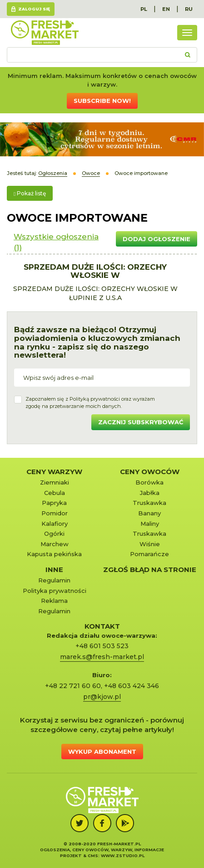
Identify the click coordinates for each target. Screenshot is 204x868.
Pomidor (55, 513)
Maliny (150, 524)
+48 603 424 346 (132, 686)
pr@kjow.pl (102, 697)
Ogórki (54, 533)
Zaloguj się (34, 9)
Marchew (55, 544)
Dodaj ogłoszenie (157, 239)
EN (166, 9)
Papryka (54, 503)
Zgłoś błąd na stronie (150, 570)
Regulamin (54, 580)
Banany (149, 513)
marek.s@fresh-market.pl (102, 657)
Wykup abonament (102, 752)
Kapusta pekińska (54, 554)
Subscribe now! (102, 101)
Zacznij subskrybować (141, 422)
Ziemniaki (55, 482)
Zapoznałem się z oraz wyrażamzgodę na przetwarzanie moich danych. (90, 402)
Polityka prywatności (55, 591)
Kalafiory (55, 524)
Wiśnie (150, 544)
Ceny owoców (150, 472)
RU (189, 9)
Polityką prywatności (95, 399)
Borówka (149, 482)
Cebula (55, 493)
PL (144, 9)
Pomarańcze (149, 554)
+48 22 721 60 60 (73, 686)
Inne (54, 570)
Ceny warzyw (54, 472)
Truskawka (149, 503)
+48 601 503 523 (102, 646)
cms (93, 856)
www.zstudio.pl (123, 856)
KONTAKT (102, 626)
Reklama (54, 601)
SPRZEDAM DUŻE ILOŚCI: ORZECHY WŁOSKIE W (95, 271)
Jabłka (150, 493)
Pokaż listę (30, 193)
